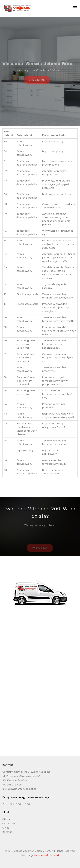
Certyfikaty (9, 823)
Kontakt (7, 832)
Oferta (6, 819)
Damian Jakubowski (46, 855)
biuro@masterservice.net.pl (19, 789)
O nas (6, 828)
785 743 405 (37, 82)
